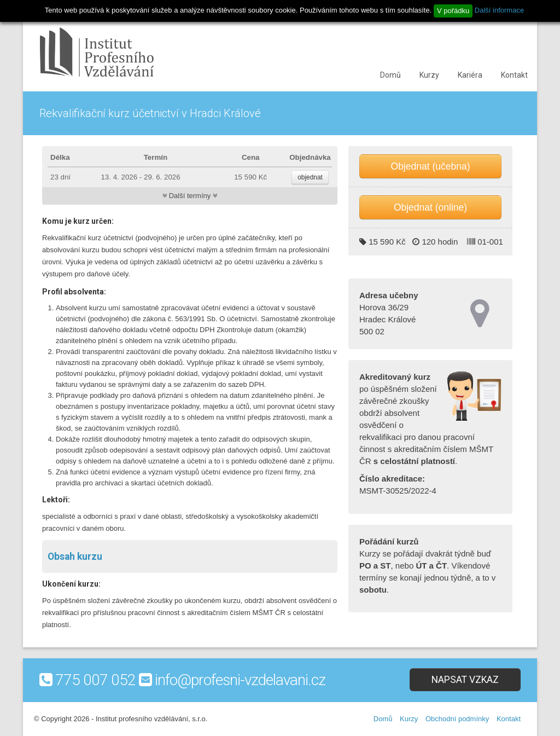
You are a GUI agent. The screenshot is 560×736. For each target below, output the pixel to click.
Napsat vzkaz (465, 680)
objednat (310, 177)
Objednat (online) (430, 207)
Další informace (499, 10)
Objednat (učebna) (431, 166)
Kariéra (470, 75)
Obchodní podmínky (457, 719)
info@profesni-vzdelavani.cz (240, 680)
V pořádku (453, 11)
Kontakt (514, 75)
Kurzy (429, 75)
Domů (390, 75)
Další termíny (190, 196)
